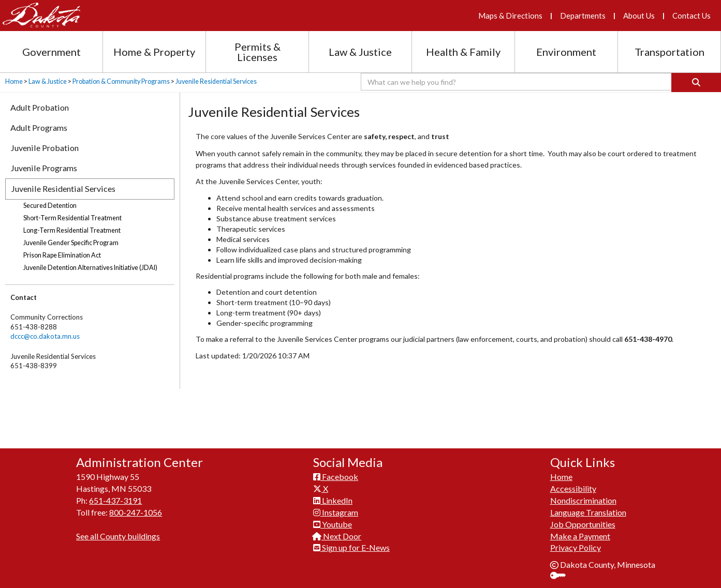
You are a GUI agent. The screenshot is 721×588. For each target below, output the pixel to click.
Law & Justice (48, 81)
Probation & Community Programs (121, 81)
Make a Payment (580, 532)
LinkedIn (333, 497)
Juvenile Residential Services (216, 81)
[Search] (696, 82)
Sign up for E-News (351, 544)
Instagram (336, 509)
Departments (583, 16)
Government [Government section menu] (51, 52)
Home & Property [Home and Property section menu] (154, 52)
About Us (639, 16)
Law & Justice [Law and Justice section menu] (360, 52)
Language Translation (588, 509)
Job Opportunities (583, 521)
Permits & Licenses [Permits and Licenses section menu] (257, 52)
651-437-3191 (115, 497)
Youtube (333, 521)
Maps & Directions (510, 16)
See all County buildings (118, 532)
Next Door (337, 532)
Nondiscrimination (583, 497)
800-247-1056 (136, 509)
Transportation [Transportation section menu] (669, 52)
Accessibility (573, 485)
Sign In (562, 573)
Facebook (336, 473)
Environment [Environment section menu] (566, 52)
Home (14, 81)
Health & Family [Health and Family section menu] (463, 52)
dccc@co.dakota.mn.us (45, 336)
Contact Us (691, 16)
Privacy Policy (576, 544)
